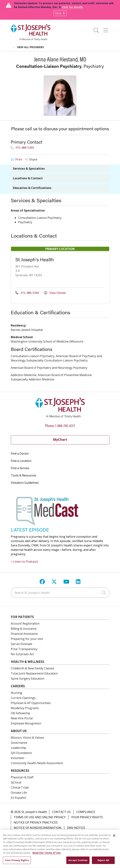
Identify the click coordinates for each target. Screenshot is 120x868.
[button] (106, 29)
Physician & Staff (22, 777)
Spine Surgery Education (28, 679)
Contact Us (61, 812)
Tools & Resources (24, 475)
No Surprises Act (22, 654)
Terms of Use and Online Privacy (40, 817)
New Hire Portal (22, 718)
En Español (18, 798)
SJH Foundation (21, 753)
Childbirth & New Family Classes (33, 668)
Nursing (16, 693)
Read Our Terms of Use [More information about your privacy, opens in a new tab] (47, 855)
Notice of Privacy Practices (36, 822)
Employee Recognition (26, 723)
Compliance (86, 812)
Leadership (18, 748)
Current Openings (23, 698)
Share (31, 159)
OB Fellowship (20, 713)
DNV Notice (76, 828)
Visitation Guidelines (25, 483)
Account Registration (25, 623)
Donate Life (19, 793)
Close (60, 13)
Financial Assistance (24, 634)
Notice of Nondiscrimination (38, 828)
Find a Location (21, 461)
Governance (19, 743)
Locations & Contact (28, 178)
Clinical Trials (20, 787)
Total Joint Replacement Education (34, 673)
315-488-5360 (22, 148)
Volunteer (18, 758)
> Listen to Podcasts (24, 562)
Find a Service (20, 468)
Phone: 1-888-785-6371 (60, 425)
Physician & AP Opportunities (31, 703)
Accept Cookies (78, 862)
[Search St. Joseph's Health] (60, 593)
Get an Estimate (22, 644)
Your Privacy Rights (87, 817)
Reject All (103, 862)
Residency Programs (25, 708)
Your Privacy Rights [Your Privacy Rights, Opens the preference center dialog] (17, 862)
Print (16, 159)
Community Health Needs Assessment (37, 763)
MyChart (60, 439)
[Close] (114, 838)
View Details (55, 293)
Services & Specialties (29, 169)
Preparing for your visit (27, 639)
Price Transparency (24, 649)
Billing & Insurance (24, 629)
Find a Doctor (20, 453)
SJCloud (16, 782)
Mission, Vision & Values (27, 738)
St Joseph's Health (35, 259)
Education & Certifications (32, 188)
